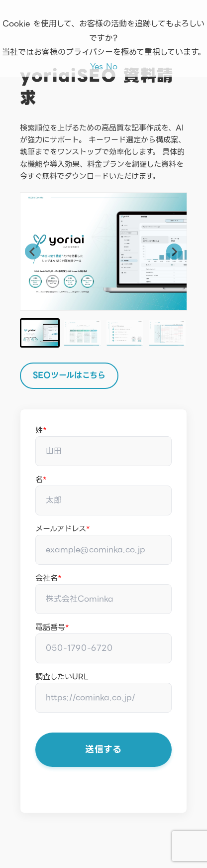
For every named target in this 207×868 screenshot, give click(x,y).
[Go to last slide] (33, 251)
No (112, 66)
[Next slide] (174, 251)
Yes (97, 66)
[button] (40, 333)
